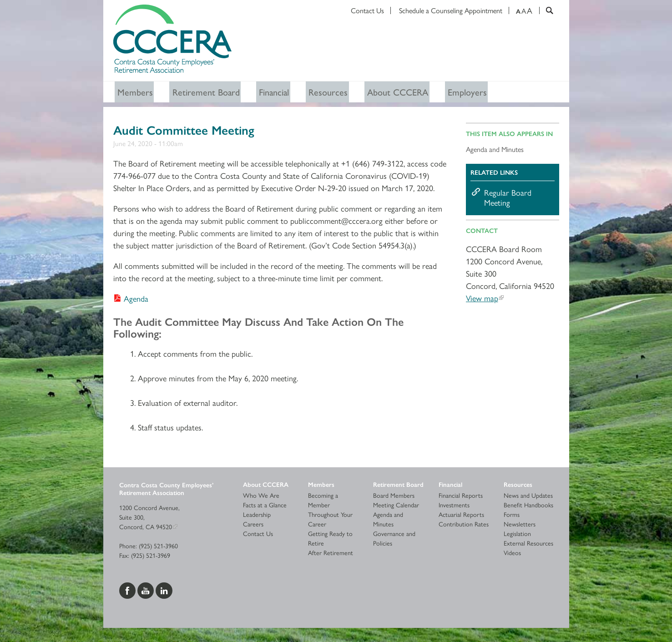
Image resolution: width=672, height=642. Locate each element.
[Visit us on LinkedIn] (164, 591)
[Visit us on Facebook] (128, 591)
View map (482, 300)
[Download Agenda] (131, 300)
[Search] (546, 10)
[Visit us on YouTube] (147, 591)
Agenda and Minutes (495, 151)
